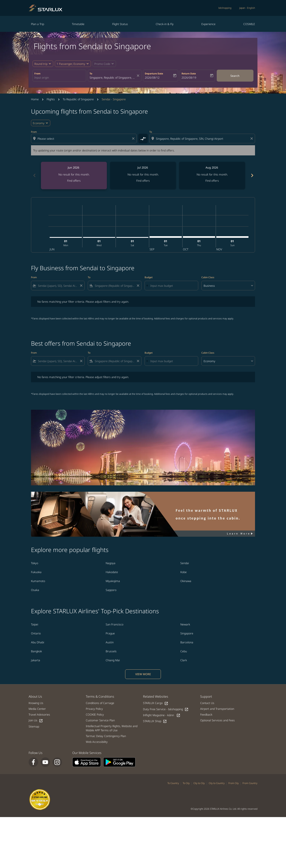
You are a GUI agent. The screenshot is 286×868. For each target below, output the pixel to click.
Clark (184, 660)
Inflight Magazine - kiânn (162, 715)
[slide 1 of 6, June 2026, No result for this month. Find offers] (74, 176)
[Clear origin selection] (134, 138)
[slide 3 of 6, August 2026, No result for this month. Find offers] (212, 176)
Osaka (35, 590)
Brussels (111, 651)
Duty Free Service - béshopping (166, 709)
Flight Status (120, 24)
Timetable (78, 24)
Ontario (36, 633)
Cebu (184, 651)
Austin (110, 642)
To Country (173, 783)
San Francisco (114, 624)
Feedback (206, 714)
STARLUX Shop (155, 721)
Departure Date (154, 74)
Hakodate (112, 572)
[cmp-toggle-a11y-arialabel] (143, 138)
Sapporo (111, 590)
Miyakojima (113, 581)
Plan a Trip (38, 24)
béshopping (225, 8)
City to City (199, 783)
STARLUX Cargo (156, 703)
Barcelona (187, 642)
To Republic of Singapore (78, 99)
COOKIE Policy (95, 714)
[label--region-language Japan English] (247, 8)
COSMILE (249, 24)
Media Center (37, 709)
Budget (149, 277)
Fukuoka (36, 572)
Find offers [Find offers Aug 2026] (212, 181)
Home (35, 99)
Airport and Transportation (217, 709)
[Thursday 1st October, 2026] (199, 237)
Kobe (184, 572)
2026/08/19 (189, 78)
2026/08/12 (152, 78)
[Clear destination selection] (252, 138)
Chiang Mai (113, 660)
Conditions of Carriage (100, 703)
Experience (208, 24)
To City (186, 783)
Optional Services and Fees (217, 720)
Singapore (187, 633)
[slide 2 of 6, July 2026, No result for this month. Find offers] (143, 176)
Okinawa (186, 581)
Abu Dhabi (38, 642)
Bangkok (36, 651)
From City (234, 783)
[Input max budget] (172, 286)
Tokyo (35, 563)
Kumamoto (38, 581)
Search (235, 76)
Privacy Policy (94, 709)
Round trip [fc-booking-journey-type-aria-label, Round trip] (41, 64)
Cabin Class (208, 277)
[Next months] (252, 176)
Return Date (189, 74)
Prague (110, 633)
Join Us (36, 720)
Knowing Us (36, 703)
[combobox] (59, 78)
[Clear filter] (81, 286)
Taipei (35, 624)
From (37, 74)
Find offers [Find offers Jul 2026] (143, 181)
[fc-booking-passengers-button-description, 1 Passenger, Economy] (71, 64)
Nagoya (111, 563)
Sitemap (34, 726)
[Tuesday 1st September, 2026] (166, 237)
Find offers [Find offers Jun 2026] (74, 181)
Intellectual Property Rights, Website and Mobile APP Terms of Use (112, 728)
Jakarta (36, 660)
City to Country (217, 783)
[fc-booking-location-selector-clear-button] (139, 76)
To (91, 74)
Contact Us (207, 703)
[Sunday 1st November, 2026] (232, 237)
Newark (185, 624)
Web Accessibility (97, 742)
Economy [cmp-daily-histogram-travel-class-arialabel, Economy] (39, 123)
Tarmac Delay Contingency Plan (106, 736)
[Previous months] (34, 176)
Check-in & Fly (165, 24)
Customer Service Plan (100, 720)
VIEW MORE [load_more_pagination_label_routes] (143, 674)
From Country (250, 783)
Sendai (185, 563)
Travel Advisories (39, 714)
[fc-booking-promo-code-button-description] (102, 64)
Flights (51, 99)
